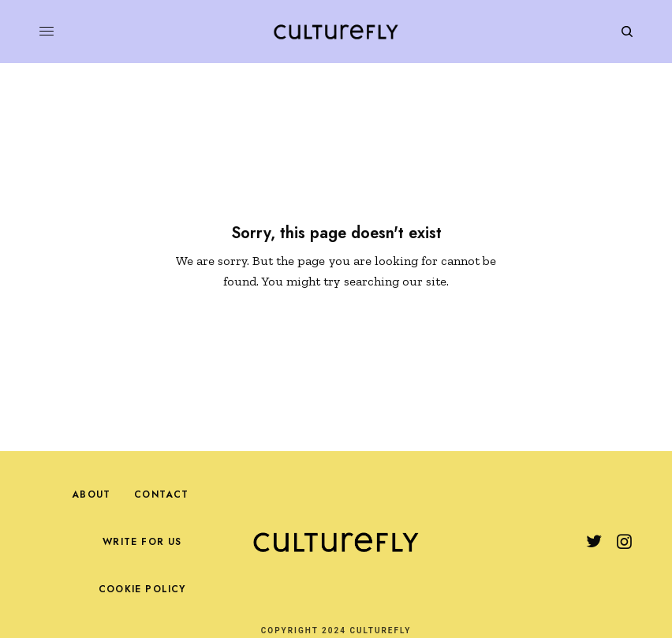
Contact (161, 494)
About (91, 494)
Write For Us (142, 542)
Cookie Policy (142, 589)
